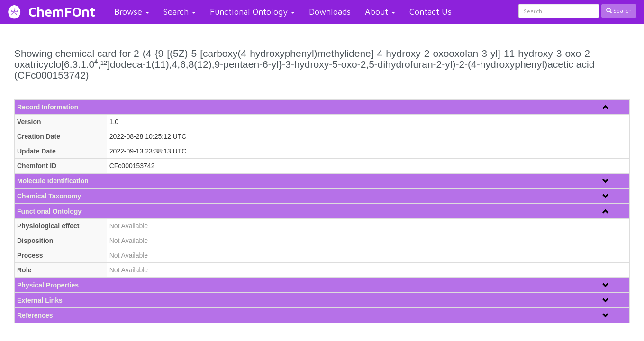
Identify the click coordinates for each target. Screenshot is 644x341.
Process (30, 255)
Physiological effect (48, 226)
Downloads (330, 12)
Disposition (35, 241)
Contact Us (431, 12)
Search (180, 12)
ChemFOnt (62, 12)
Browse (132, 12)
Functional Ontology (252, 12)
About (380, 12)
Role (24, 270)
